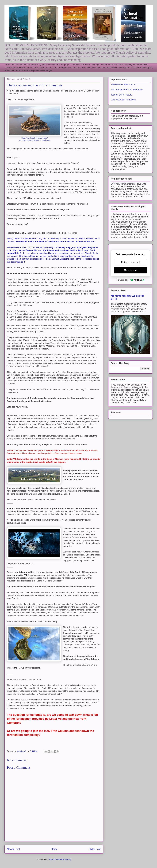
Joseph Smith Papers (121, 95)
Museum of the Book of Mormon (127, 90)
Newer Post (13, 849)
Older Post (95, 849)
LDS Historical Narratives (123, 100)
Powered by (130, 280)
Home (54, 849)
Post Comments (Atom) (60, 859)
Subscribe (130, 270)
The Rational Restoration (123, 85)
